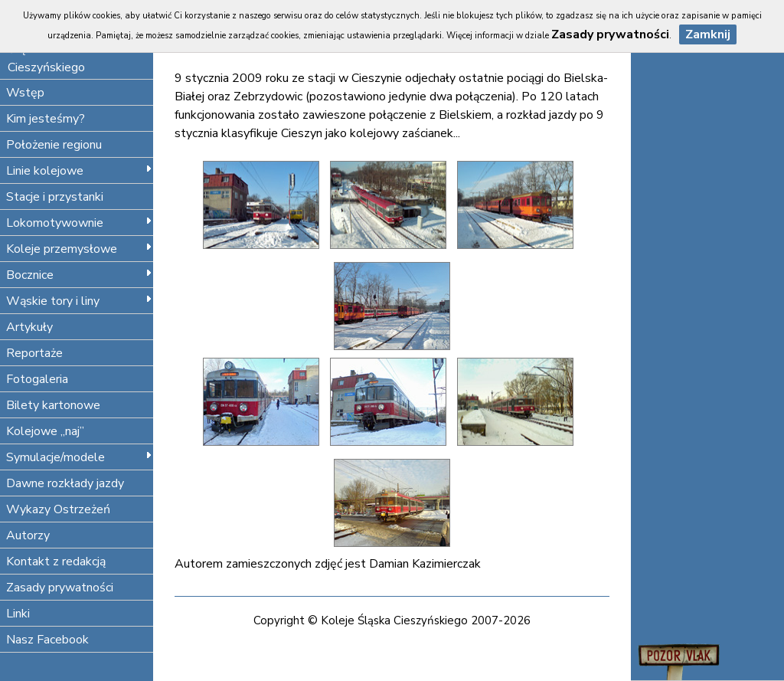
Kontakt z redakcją (56, 561)
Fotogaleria (37, 379)
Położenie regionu (54, 145)
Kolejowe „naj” (45, 431)
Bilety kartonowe (53, 405)
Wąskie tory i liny (79, 301)
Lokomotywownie (79, 223)
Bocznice (79, 275)
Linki (18, 614)
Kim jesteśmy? (46, 119)
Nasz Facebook (47, 640)
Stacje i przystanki (55, 197)
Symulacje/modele (79, 457)
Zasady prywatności (60, 588)
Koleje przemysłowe (79, 249)
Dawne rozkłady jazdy (65, 483)
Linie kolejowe (79, 171)
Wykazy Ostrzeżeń (58, 509)
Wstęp (25, 93)
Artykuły (29, 327)
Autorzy (28, 535)
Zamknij (708, 34)
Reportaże (34, 353)
